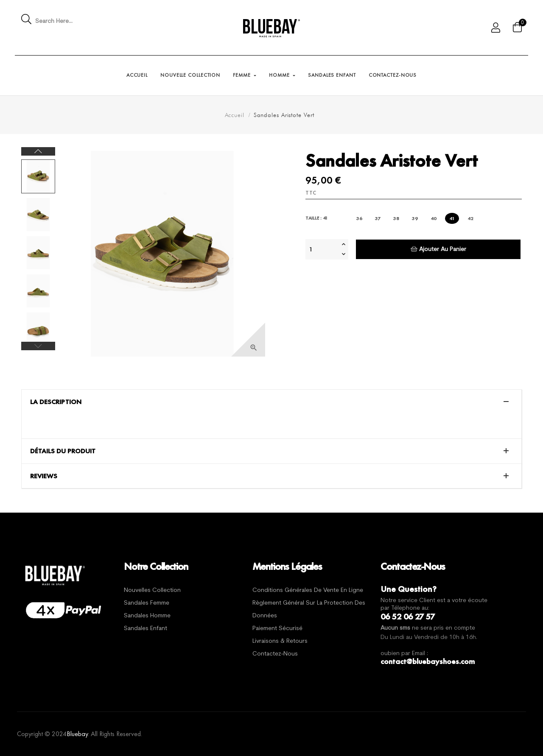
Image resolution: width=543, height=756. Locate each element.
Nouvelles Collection (152, 590)
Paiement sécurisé (277, 629)
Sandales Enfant (146, 629)
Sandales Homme (147, 616)
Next (38, 151)
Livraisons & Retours (280, 641)
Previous (38, 346)
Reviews (44, 476)
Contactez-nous (275, 654)
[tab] (271, 402)
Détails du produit (63, 451)
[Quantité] (322, 249)
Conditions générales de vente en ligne (308, 590)
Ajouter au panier (438, 249)
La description (56, 402)
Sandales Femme (147, 603)
